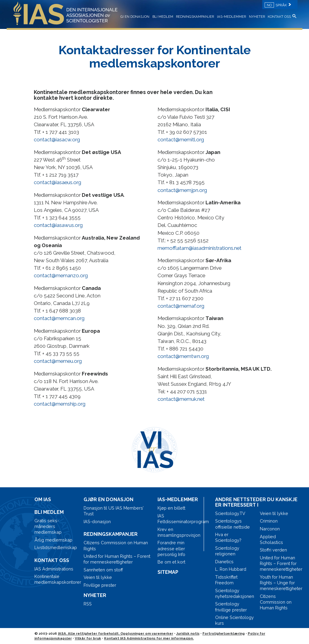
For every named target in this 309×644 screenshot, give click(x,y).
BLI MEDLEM (163, 17)
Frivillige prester (100, 585)
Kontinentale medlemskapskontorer (56, 579)
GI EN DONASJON (135, 17)
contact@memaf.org (181, 306)
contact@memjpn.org (182, 190)
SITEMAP (168, 572)
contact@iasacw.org (57, 140)
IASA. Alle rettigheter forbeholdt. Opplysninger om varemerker (116, 633)
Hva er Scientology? (228, 537)
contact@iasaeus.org (57, 182)
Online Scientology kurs (234, 620)
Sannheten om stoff (103, 570)
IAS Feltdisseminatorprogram (179, 519)
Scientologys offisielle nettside (233, 524)
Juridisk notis (188, 633)
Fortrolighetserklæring (224, 633)
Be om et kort (171, 562)
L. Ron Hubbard (231, 569)
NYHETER (257, 17)
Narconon (270, 529)
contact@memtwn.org (183, 356)
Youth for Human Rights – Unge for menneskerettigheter (280, 583)
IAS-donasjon (97, 521)
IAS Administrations (54, 569)
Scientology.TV (230, 513)
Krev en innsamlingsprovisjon (179, 532)
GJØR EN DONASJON (108, 499)
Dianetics (224, 562)
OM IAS (43, 499)
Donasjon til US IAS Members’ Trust (114, 511)
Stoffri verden (273, 550)
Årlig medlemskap (53, 540)
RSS (88, 604)
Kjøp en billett (171, 508)
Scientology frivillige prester (231, 607)
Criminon (269, 521)
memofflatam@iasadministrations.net (199, 248)
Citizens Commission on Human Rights (116, 545)
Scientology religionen (227, 551)
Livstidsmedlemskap (56, 547)
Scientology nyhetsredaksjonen (235, 593)
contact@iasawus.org (58, 225)
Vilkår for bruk (88, 638)
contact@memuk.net (181, 399)
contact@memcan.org (59, 318)
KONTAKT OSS (279, 17)
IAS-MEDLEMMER (231, 17)
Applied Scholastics (271, 539)
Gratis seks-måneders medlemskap (48, 526)
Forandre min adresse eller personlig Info (171, 548)
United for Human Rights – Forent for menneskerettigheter (117, 559)
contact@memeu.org (58, 361)
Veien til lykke (98, 577)
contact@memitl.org (181, 140)
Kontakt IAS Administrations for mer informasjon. (149, 638)
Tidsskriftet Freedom (226, 580)
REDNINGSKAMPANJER (195, 17)
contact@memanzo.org (61, 275)
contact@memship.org (60, 404)
